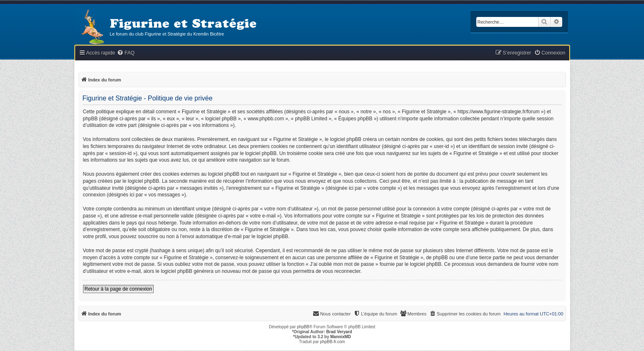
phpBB (303, 327)
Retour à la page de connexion (118, 289)
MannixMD (341, 337)
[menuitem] (126, 53)
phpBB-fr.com (333, 342)
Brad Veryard (339, 332)
